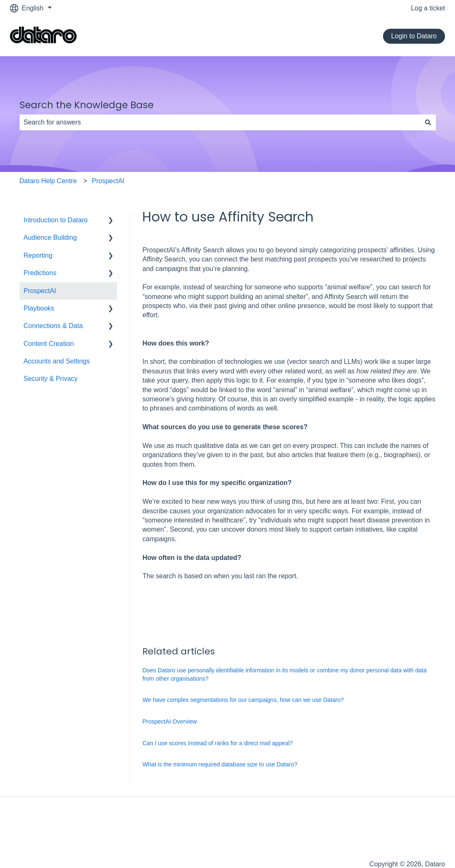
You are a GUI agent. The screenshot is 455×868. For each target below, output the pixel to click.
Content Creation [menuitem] (49, 344)
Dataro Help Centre (48, 181)
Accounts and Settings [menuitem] (57, 361)
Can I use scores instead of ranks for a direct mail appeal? (218, 743)
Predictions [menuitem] (40, 273)
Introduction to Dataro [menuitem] (56, 220)
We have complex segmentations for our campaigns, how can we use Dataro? (243, 700)
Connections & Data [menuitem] (53, 326)
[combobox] (220, 122)
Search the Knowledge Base (87, 105)
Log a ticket (428, 8)
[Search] (428, 122)
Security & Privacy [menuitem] (51, 379)
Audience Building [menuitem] (50, 238)
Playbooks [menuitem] (39, 308)
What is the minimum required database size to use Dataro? (220, 764)
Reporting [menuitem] (38, 255)
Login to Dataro (414, 36)
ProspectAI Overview (170, 721)
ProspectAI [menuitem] (40, 291)
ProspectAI (108, 181)
